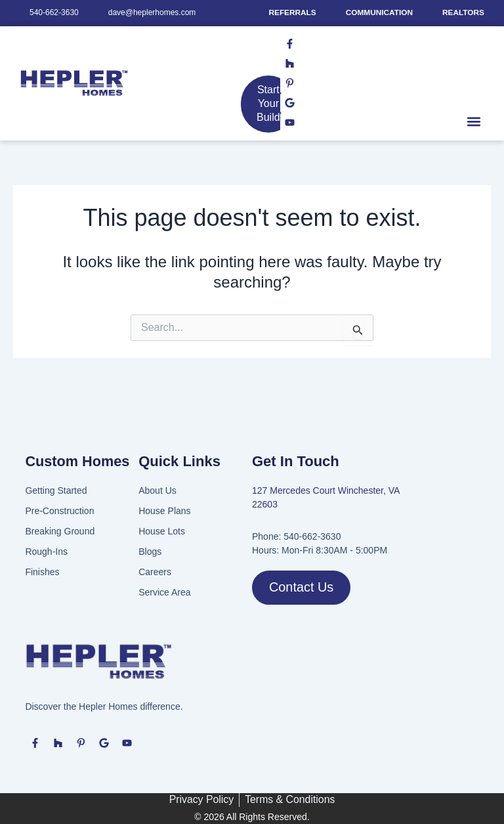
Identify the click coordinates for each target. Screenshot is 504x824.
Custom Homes (78, 461)
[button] (473, 132)
